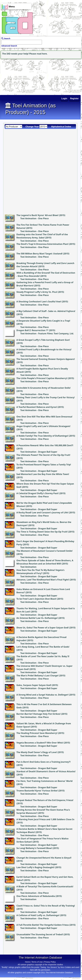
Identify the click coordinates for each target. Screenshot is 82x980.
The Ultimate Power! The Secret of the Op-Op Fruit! (43, 455)
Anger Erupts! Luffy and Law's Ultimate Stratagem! (43, 426)
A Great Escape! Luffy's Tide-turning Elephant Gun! (43, 340)
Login (64, 98)
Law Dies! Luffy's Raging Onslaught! (35, 867)
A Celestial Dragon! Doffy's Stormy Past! (38, 493)
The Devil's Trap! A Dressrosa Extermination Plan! (42, 244)
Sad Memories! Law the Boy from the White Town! (43, 474)
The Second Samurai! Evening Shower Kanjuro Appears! (46, 359)
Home (27, 962)
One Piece (43, 218)
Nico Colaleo (66, 967)
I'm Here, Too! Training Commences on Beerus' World (44, 781)
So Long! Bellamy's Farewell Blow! (34, 848)
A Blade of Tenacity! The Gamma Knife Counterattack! (45, 887)
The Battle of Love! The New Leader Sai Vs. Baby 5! (43, 656)
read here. (42, 54)
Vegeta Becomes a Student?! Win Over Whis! (40, 743)
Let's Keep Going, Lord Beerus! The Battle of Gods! (43, 647)
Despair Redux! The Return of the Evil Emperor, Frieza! (45, 800)
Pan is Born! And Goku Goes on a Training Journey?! (43, 762)
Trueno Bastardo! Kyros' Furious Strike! (37, 791)
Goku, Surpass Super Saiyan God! (34, 685)
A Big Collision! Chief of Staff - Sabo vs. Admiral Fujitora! (46, 311)
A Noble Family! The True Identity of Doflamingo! (42, 436)
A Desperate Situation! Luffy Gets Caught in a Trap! (43, 321)
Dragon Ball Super (48, 452)
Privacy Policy (50, 962)
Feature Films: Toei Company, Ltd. (56, 334)
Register (74, 98)
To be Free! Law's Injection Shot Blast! (36, 599)
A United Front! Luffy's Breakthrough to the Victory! (44, 349)
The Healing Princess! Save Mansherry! (37, 733)
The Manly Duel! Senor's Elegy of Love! (37, 752)
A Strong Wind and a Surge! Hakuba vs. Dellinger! (42, 695)
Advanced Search (9, 46)
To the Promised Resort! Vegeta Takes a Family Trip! (44, 465)
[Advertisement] (17, 76)
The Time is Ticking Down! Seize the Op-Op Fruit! (42, 532)
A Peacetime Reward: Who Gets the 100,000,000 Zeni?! (45, 445)
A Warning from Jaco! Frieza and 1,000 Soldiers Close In (45, 819)
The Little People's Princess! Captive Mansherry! (42, 378)
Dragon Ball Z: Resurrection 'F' (32, 330)
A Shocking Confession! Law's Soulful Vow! (39, 302)
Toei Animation (28, 218)
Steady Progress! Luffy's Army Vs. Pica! (37, 292)
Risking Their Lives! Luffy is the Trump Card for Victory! (46, 397)
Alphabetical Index (61, 127)
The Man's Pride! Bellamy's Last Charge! (37, 676)
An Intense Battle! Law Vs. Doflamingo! (37, 618)
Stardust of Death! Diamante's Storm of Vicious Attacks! (46, 771)
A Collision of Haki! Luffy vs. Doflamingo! (38, 915)
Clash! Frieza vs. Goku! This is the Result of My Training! (46, 906)
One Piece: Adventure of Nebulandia (36, 896)
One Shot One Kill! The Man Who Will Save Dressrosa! (44, 417)
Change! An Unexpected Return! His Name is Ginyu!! (44, 858)
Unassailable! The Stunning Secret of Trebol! (40, 934)
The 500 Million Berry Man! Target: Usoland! (39, 254)
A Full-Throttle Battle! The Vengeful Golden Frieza (43, 925)
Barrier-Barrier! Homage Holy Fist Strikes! (38, 714)
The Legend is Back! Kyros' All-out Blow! (37, 215)
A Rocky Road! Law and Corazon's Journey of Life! (42, 513)
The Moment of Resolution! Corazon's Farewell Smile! (44, 551)
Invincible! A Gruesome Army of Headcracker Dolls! (43, 388)
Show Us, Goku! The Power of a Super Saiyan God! (43, 628)
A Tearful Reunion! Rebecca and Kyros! (37, 407)
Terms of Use (37, 962)
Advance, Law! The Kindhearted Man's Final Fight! (43, 580)
